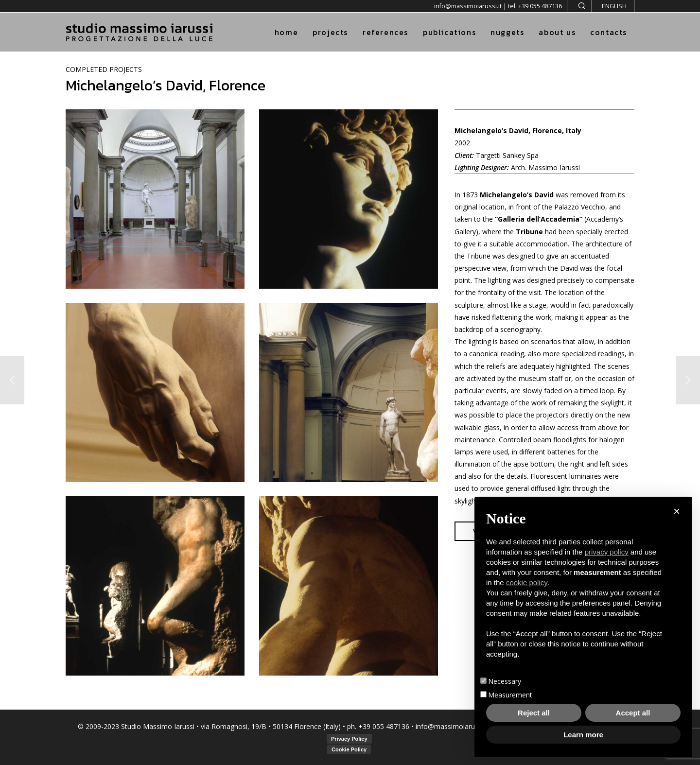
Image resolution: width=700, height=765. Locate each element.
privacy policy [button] (607, 552)
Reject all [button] (534, 713)
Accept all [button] (633, 713)
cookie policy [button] (527, 582)
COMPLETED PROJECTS (104, 69)
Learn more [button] (583, 735)
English (614, 6)
